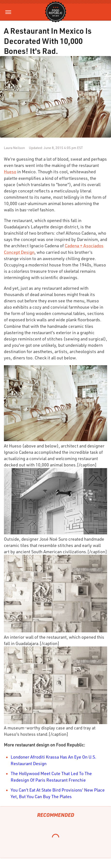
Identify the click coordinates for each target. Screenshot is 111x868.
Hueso (10, 172)
